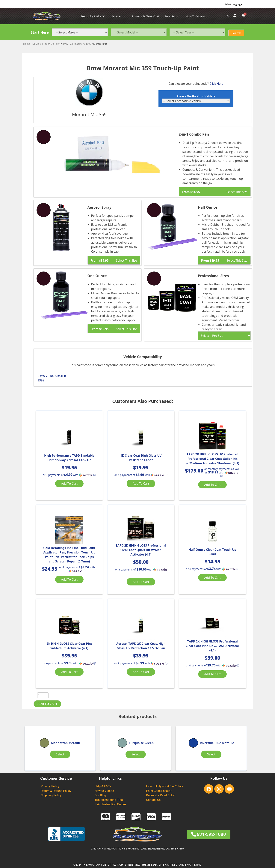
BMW (41, 376)
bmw (65, 44)
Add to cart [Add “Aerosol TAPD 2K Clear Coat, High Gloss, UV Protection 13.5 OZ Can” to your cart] (141, 672)
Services (118, 16)
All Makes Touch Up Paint (46, 44)
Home (27, 44)
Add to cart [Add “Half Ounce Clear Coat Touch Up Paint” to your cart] (212, 578)
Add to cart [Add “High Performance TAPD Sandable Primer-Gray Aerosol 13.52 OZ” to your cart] (69, 484)
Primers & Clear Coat (145, 16)
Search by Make (93, 16)
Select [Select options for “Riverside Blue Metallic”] (211, 754)
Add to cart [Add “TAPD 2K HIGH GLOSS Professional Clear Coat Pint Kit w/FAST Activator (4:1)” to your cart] (212, 674)
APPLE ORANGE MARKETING (184, 865)
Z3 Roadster (77, 44)
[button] (69, 475)
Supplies (172, 16)
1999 (88, 44)
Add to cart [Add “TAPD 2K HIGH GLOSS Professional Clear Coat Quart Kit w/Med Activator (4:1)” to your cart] (141, 582)
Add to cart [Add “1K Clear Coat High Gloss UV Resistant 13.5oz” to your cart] (141, 484)
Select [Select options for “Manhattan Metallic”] (60, 754)
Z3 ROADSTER (56, 376)
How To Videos (195, 16)
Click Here (216, 84)
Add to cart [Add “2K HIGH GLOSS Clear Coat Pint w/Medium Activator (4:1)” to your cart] (69, 672)
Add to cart (47, 704)
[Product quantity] (43, 695)
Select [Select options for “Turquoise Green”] (136, 754)
